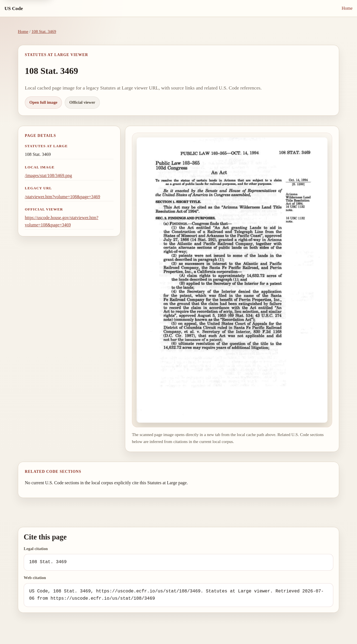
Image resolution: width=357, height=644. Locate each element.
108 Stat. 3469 (44, 31)
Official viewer (82, 102)
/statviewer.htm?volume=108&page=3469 (62, 197)
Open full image (43, 102)
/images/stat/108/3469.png (48, 175)
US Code (14, 8)
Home (347, 8)
